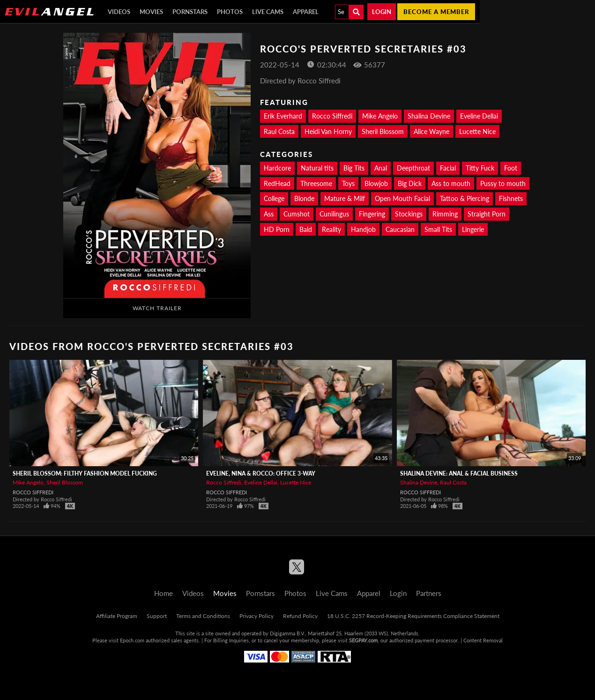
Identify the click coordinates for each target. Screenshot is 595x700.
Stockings (409, 214)
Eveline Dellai (479, 116)
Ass (269, 214)
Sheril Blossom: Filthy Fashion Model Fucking (85, 473)
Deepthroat (413, 168)
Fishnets (511, 198)
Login (382, 12)
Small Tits (438, 229)
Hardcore (277, 168)
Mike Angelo (380, 116)
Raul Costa (279, 131)
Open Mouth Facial (402, 198)
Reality (331, 229)
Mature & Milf (345, 198)
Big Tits (354, 168)
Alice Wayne (431, 131)
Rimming (445, 214)
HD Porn (277, 229)
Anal (381, 168)
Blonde (304, 198)
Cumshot (297, 214)
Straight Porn (487, 214)
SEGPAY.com (363, 640)
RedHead (277, 183)
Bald (306, 229)
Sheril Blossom (383, 131)
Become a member (436, 12)
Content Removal (483, 640)
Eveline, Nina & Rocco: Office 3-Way (261, 473)
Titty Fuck (480, 168)
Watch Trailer (157, 308)
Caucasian (400, 229)
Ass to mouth (451, 183)
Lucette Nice (477, 131)
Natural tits (317, 168)
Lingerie (473, 229)
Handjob (363, 229)
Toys (348, 183)
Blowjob (376, 183)
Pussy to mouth (503, 183)
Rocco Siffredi (332, 116)
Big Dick (410, 183)
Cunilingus (334, 214)
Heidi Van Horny (328, 131)
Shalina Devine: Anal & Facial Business (459, 473)
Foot (511, 168)
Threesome (316, 183)
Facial (448, 168)
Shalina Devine (429, 116)
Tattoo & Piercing (465, 198)
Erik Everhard (283, 116)
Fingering (372, 214)
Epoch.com (132, 640)
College (274, 198)
